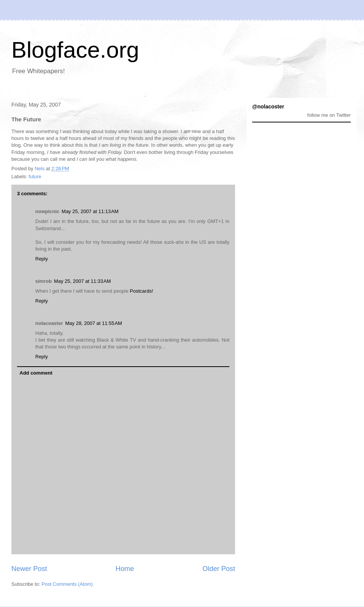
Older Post (219, 569)
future (35, 176)
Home (125, 569)
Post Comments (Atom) (67, 584)
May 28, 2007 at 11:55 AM (94, 323)
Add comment (36, 373)
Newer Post (29, 569)
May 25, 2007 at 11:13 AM (90, 211)
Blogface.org (75, 50)
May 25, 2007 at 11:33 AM (82, 281)
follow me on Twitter (329, 115)
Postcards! (141, 291)
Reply (42, 259)
